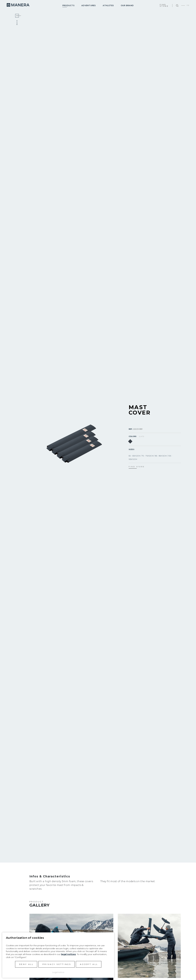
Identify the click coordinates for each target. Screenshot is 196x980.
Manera (18, 5)
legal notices (68, 954)
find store (137, 467)
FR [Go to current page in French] (188, 5)
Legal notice (58, 972)
